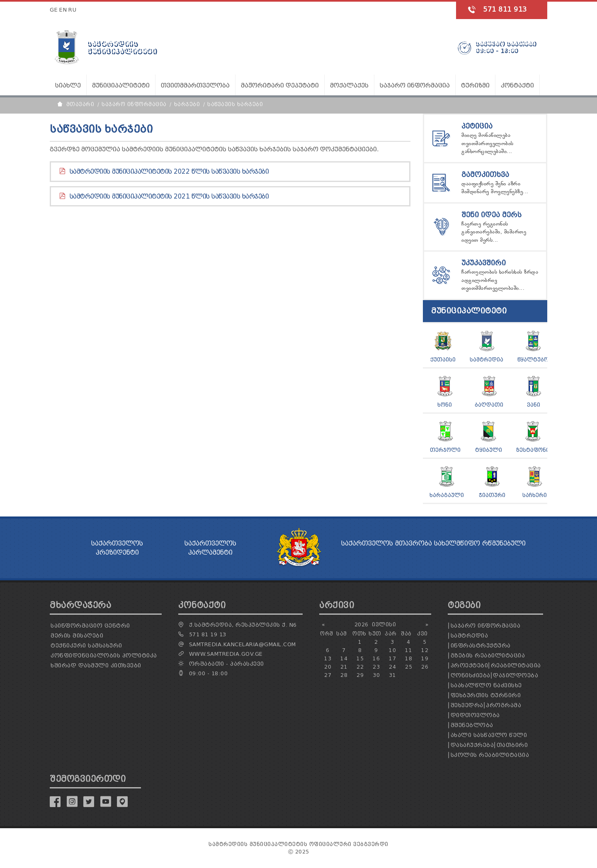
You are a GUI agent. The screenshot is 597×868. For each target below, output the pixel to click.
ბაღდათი (489, 405)
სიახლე (68, 86)
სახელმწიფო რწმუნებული (480, 543)
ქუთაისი (443, 360)
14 (344, 658)
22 (360, 667)
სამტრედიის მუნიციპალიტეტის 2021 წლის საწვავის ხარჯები (169, 196)
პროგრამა (504, 705)
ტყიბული (489, 450)
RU (72, 10)
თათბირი (512, 745)
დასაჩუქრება (472, 745)
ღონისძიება (471, 675)
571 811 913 (505, 9)
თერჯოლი (445, 450)
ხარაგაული (447, 495)
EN (63, 10)
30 (376, 675)
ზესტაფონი (533, 450)
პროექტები (470, 666)
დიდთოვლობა (475, 715)
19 (425, 658)
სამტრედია (487, 360)
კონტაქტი (517, 86)
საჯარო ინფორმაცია (486, 626)
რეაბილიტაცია (516, 666)
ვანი (534, 405)
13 (328, 658)
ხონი (445, 405)
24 (392, 667)
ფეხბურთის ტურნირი (486, 695)
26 (425, 667)
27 (328, 675)
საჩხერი (535, 495)
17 (392, 658)
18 (409, 658)
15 (360, 658)
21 (344, 667)
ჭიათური (492, 495)
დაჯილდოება (516, 675)
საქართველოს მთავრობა (387, 543)
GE (54, 10)
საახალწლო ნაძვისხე (486, 685)
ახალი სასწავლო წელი (489, 735)
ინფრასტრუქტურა (481, 646)
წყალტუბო (533, 360)
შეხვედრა (467, 705)
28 (344, 675)
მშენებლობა (472, 725)
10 (392, 650)
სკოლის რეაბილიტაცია (490, 755)
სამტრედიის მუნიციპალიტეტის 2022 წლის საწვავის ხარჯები (169, 172)
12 (425, 650)
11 (409, 650)
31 (392, 675)
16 (376, 658)
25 (409, 667)
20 (328, 667)
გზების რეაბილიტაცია (488, 656)
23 (376, 667)
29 (360, 675)
